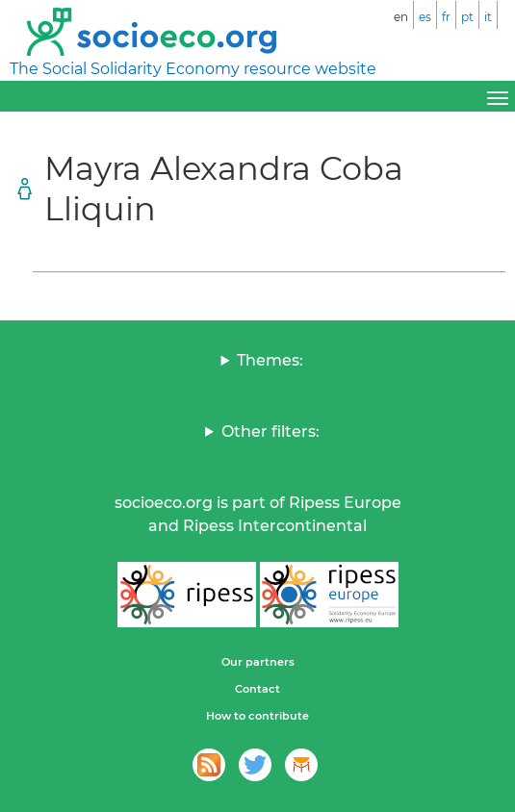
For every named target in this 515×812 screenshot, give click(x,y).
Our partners (258, 662)
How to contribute (257, 716)
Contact (257, 689)
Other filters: (270, 431)
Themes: (270, 360)
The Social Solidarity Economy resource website (193, 69)
